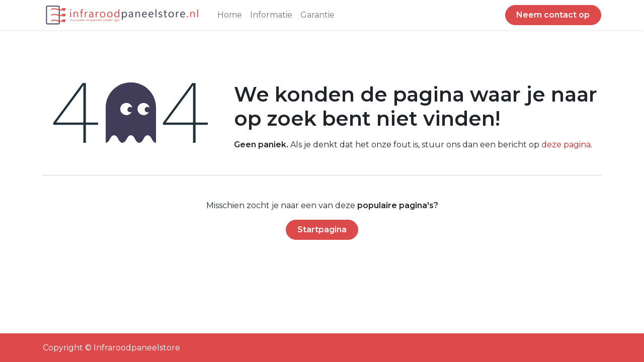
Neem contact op (553, 15)
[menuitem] (230, 15)
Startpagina (322, 230)
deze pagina (566, 145)
